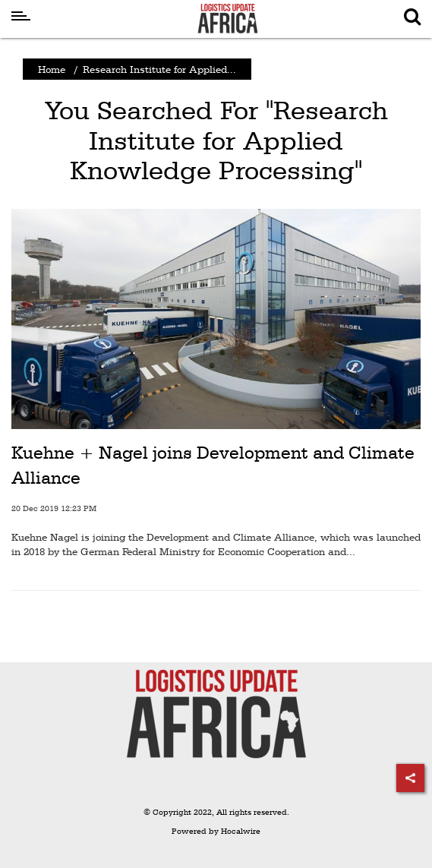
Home (52, 69)
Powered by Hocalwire (216, 831)
